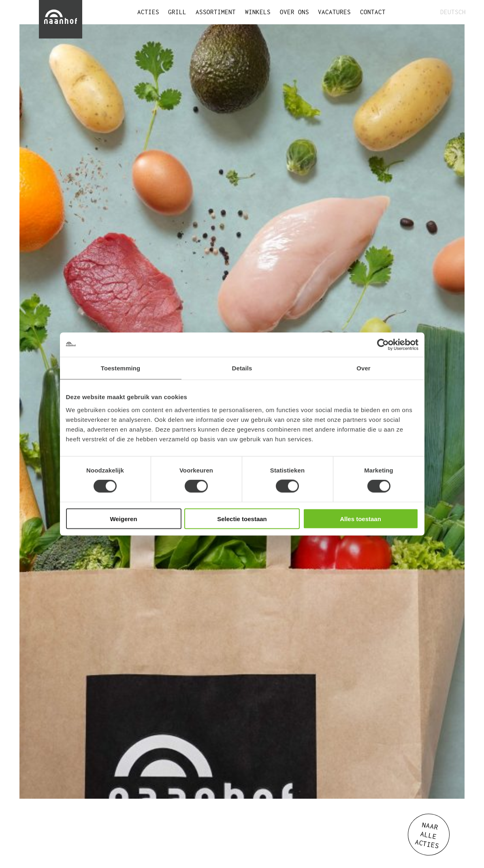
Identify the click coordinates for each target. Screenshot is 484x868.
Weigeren (123, 518)
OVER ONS (294, 12)
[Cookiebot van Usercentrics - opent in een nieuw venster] (383, 345)
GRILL (177, 12)
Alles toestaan (360, 518)
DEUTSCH (452, 12)
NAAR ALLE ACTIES (427, 835)
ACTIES (148, 12)
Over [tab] (364, 368)
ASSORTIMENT (216, 12)
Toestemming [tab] (121, 368)
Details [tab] (242, 368)
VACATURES (334, 12)
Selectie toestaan (242, 518)
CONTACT (373, 12)
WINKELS (258, 12)
